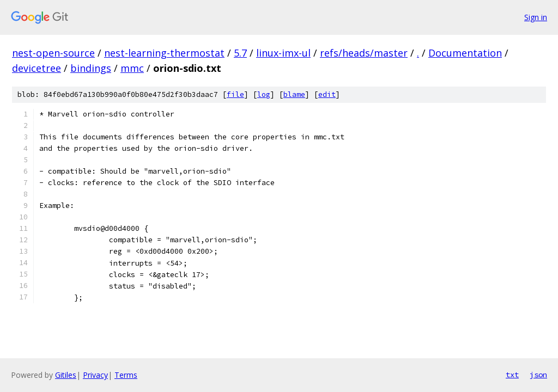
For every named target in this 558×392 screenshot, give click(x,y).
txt (512, 375)
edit (327, 94)
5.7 (240, 53)
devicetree (37, 68)
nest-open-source (53, 53)
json (538, 375)
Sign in (536, 17)
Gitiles (66, 375)
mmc (132, 68)
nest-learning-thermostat (164, 53)
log (264, 94)
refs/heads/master (364, 53)
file (235, 94)
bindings (91, 68)
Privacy (95, 375)
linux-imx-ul (283, 53)
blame (294, 94)
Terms (126, 375)
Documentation (465, 53)
